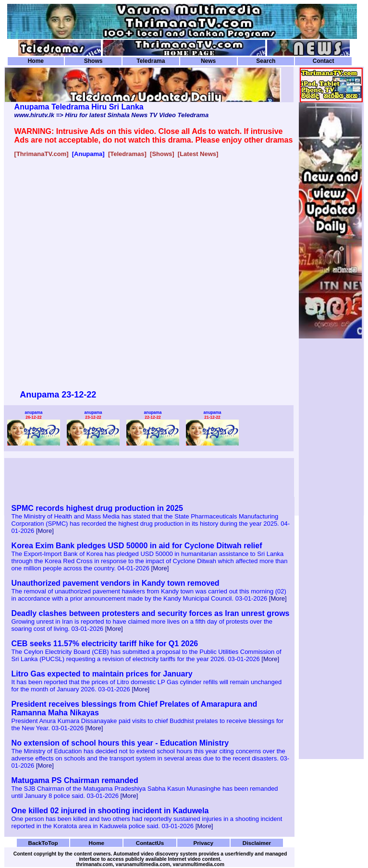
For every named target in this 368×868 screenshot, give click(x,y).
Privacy (203, 843)
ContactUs (150, 843)
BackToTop (43, 843)
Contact (324, 61)
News (208, 61)
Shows (93, 61)
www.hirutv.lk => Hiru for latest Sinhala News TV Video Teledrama (112, 115)
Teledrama (151, 61)
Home (36, 61)
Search (266, 61)
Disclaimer (257, 843)
